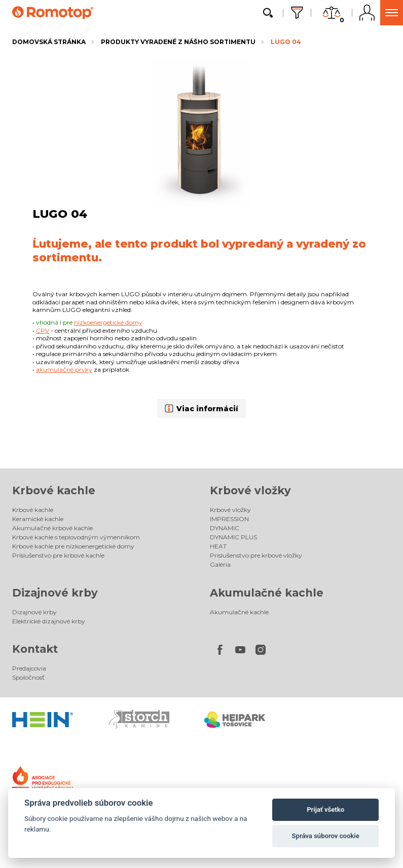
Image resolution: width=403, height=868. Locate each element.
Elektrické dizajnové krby (49, 621)
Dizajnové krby (55, 593)
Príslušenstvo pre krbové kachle (58, 555)
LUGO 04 (286, 42)
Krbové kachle (54, 490)
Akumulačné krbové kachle (52, 528)
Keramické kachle (38, 519)
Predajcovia (29, 668)
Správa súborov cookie (326, 836)
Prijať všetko (325, 810)
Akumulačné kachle (267, 593)
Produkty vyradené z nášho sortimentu (178, 42)
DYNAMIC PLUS (233, 537)
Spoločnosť (28, 677)
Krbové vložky (250, 490)
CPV (43, 330)
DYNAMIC (225, 528)
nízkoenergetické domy (108, 322)
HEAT (218, 546)
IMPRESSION (229, 519)
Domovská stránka (49, 42)
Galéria (220, 564)
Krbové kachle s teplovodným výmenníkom (76, 537)
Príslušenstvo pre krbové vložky (256, 555)
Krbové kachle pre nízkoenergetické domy (73, 546)
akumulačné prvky (64, 369)
